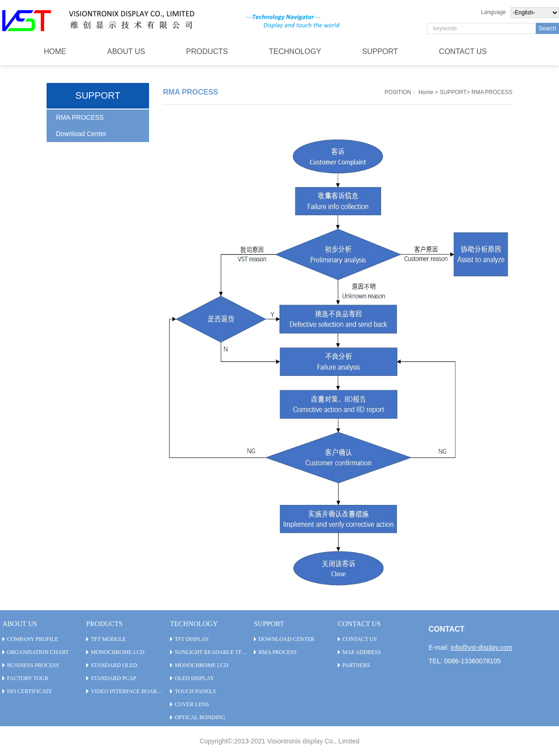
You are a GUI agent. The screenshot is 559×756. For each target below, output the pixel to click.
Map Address (362, 652)
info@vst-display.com (481, 647)
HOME (55, 51)
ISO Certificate (30, 691)
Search (547, 28)
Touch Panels (195, 691)
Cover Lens (192, 704)
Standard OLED (114, 665)
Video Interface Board (126, 691)
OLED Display (194, 678)
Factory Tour (28, 678)
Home (426, 92)
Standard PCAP (113, 678)
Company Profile (33, 639)
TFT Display (192, 639)
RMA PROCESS (80, 117)
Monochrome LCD (118, 652)
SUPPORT (380, 51)
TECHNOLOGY (295, 51)
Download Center (81, 134)
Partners (356, 665)
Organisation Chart (38, 652)
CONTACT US (463, 51)
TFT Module (108, 639)
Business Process (33, 665)
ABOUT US (126, 51)
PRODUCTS (207, 51)
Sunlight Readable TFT (210, 652)
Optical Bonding (200, 717)
